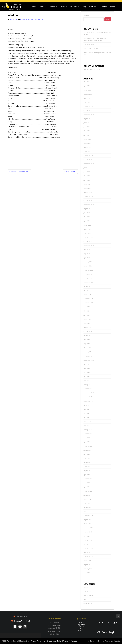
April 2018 (87, 376)
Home (33, 7)
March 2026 (87, 90)
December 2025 (88, 102)
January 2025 (87, 147)
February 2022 (88, 262)
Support (75, 7)
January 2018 (87, 385)
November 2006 (88, 548)
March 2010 (87, 511)
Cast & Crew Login (107, 623)
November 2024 (88, 155)
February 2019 (88, 352)
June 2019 (87, 340)
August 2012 (87, 483)
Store (113, 7)
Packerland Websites (113, 641)
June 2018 (87, 368)
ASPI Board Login (106, 632)
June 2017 (87, 409)
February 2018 (88, 381)
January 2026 (87, 98)
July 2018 (86, 364)
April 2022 (87, 258)
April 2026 (87, 86)
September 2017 (89, 401)
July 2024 (86, 168)
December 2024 (88, 151)
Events (64, 7)
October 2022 (88, 241)
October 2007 (88, 540)
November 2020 (88, 303)
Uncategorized (38, 20)
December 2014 (88, 458)
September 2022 (89, 245)
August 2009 (87, 520)
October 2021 (88, 278)
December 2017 (88, 389)
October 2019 (88, 331)
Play (32, 20)
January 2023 (87, 229)
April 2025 (87, 135)
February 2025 (88, 143)
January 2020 (87, 327)
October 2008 (88, 532)
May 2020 (87, 311)
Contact (104, 7)
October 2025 (88, 110)
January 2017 (87, 430)
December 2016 (88, 434)
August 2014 (87, 462)
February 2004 (88, 569)
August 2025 (87, 119)
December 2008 (88, 528)
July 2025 (86, 123)
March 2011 (87, 499)
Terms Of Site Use (70, 641)
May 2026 (87, 82)
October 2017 (88, 397)
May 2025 (87, 131)
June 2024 (87, 172)
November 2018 (88, 356)
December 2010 (88, 503)
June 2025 (87, 127)
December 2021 (88, 270)
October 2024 (88, 160)
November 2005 (88, 556)
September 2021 (89, 282)
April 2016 (87, 442)
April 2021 (87, 290)
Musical (86, 587)
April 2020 (87, 315)
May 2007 (87, 544)
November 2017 (88, 393)
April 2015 (87, 454)
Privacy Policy (36, 641)
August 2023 (87, 209)
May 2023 (87, 217)
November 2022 (88, 237)
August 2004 (87, 565)
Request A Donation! (20, 621)
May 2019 (87, 344)
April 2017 (87, 417)
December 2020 (88, 299)
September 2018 (89, 360)
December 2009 (88, 516)
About (42, 7)
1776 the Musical (89, 44)
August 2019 (87, 336)
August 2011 (87, 495)
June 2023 (87, 213)
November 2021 (88, 274)
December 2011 (88, 491)
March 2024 (87, 184)
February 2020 (88, 323)
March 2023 (87, 225)
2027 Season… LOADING (91, 49)
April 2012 (87, 487)
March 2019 (87, 348)
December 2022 (88, 233)
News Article (87, 591)
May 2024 (87, 176)
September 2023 (89, 205)
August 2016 (87, 438)
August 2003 (87, 573)
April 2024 (87, 180)
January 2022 (87, 266)
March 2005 (87, 561)
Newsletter (94, 7)
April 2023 (87, 221)
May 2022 (87, 254)
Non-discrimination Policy (52, 641)
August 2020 (87, 307)
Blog (84, 7)
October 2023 (88, 200)
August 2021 (87, 286)
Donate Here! (20, 616)
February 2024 (88, 188)
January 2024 (87, 192)
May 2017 (87, 413)
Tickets (53, 7)
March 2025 (87, 139)
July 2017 (86, 405)
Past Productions (25, 20)
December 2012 (88, 479)
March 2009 (87, 524)
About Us (81, 623)
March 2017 (87, 421)
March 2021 (87, 295)
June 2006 (87, 552)
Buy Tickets (81, 625)
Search (86, 16)
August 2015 (87, 450)
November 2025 (88, 106)
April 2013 (87, 475)
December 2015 (88, 446)
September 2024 (89, 164)
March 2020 (87, 319)
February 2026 (88, 94)
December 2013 (88, 466)
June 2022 (87, 250)
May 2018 (87, 372)
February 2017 (88, 426)
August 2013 (87, 471)
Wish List (81, 627)
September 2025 (89, 115)
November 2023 (88, 196)
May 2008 (87, 536)
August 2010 (87, 507)
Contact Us (81, 631)
